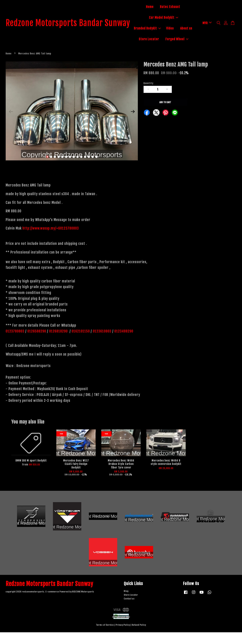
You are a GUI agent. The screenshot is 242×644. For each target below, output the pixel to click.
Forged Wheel (169, 50)
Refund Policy (139, 637)
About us (155, 40)
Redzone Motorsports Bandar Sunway (74, 29)
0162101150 (80, 343)
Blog (126, 603)
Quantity (148, 95)
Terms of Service (105, 637)
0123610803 (102, 343)
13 (93, 169)
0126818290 (59, 343)
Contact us (129, 610)
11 (85, 169)
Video (185, 29)
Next (133, 123)
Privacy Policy (123, 637)
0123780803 (16, 343)
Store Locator (178, 40)
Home (155, 7)
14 (96, 169)
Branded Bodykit (162, 29)
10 (81, 169)
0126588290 (37, 343)
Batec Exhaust (176, 7)
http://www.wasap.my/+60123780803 (51, 240)
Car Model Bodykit (169, 18)
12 (89, 169)
